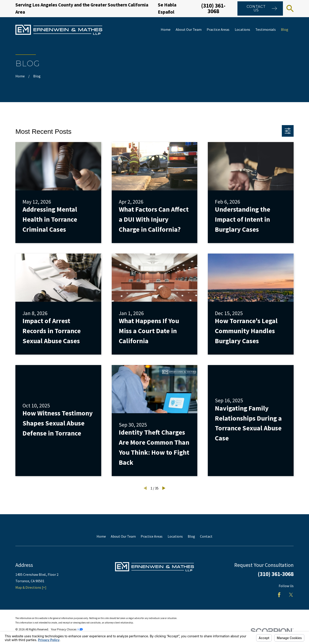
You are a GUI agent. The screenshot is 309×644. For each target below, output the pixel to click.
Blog (191, 536)
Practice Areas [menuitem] (218, 30)
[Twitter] (291, 595)
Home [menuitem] (166, 30)
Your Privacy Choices (67, 629)
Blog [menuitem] (285, 30)
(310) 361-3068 (213, 8)
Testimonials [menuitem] (266, 30)
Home (101, 536)
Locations (175, 536)
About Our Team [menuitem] (189, 30)
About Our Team (123, 536)
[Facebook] (279, 595)
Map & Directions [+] (31, 587)
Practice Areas (152, 536)
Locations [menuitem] (242, 30)
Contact (206, 536)
